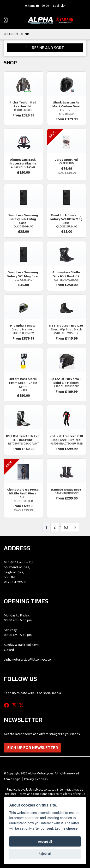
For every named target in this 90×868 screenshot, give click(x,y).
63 (66, 527)
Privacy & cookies (36, 779)
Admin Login (12, 779)
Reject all (45, 854)
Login (59, 6)
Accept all (45, 842)
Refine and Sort (45, 48)
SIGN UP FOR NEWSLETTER (33, 748)
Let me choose (66, 829)
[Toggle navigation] (6, 20)
